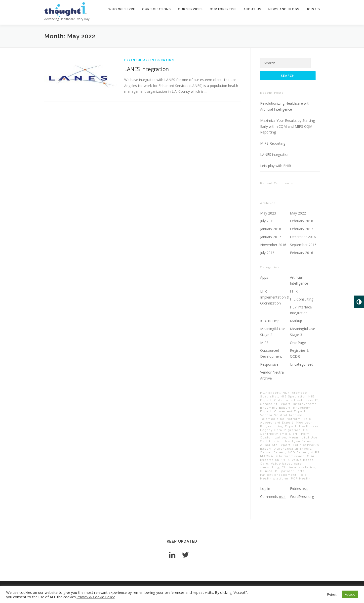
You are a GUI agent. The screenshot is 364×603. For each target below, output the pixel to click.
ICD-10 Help (270, 321)
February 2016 (302, 253)
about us (252, 9)
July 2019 (267, 221)
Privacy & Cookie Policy (96, 597)
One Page (298, 343)
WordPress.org (302, 496)
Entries (299, 489)
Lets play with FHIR (276, 166)
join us (313, 9)
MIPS (264, 343)
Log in (265, 489)
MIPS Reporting (273, 143)
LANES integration (147, 69)
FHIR (294, 291)
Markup (296, 321)
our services (190, 9)
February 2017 (302, 229)
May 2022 (298, 213)
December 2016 (303, 237)
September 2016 (303, 245)
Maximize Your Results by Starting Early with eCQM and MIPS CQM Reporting (287, 126)
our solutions (157, 9)
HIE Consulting (302, 299)
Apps (264, 277)
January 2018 (271, 229)
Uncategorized (302, 364)
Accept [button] (350, 594)
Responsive (269, 364)
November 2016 (273, 245)
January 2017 (271, 237)
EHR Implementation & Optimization (275, 297)
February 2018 (302, 221)
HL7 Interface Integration (149, 60)
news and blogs (284, 9)
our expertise (223, 9)
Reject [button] (332, 594)
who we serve (122, 9)
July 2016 (267, 253)
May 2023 (268, 213)
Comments (273, 496)
